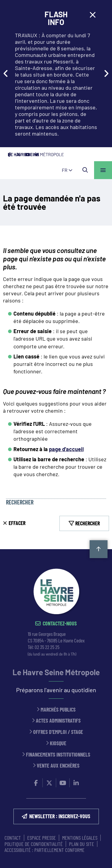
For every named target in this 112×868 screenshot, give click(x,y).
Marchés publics (58, 710)
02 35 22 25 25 (47, 647)
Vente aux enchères (58, 766)
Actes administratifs (58, 721)
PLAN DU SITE (82, 844)
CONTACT (13, 838)
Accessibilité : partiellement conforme (45, 850)
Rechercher (20, 502)
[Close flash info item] (93, 15)
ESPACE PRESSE (42, 838)
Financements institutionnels (58, 755)
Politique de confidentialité (34, 844)
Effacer (17, 523)
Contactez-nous (60, 624)
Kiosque (58, 743)
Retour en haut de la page (99, 549)
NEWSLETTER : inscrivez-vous (60, 816)
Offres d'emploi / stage (58, 732)
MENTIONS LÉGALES (80, 838)
